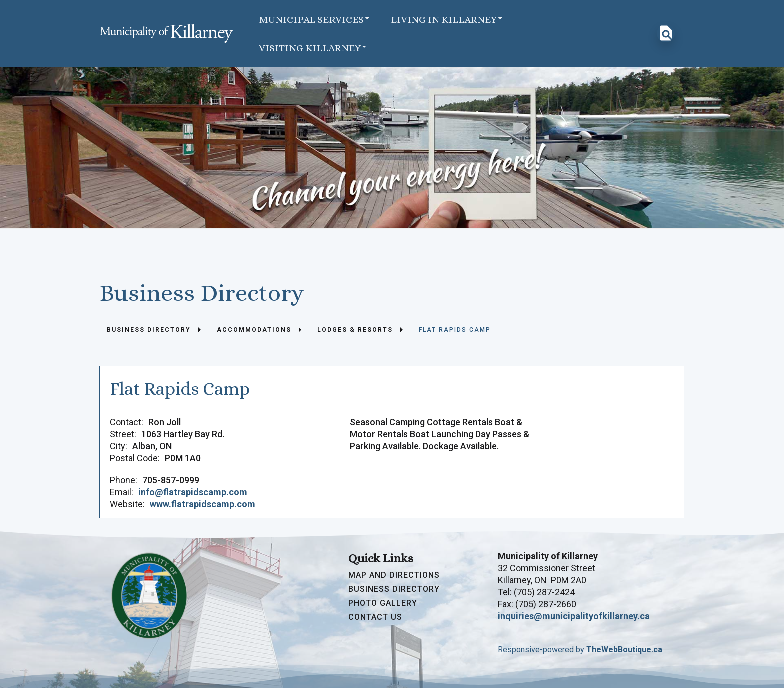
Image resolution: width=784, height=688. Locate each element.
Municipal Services (315, 19)
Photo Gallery (383, 603)
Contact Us (375, 617)
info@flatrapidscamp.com (193, 492)
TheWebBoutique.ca (624, 650)
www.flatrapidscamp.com (203, 504)
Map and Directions (394, 575)
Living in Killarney (447, 19)
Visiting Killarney (313, 47)
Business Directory (394, 589)
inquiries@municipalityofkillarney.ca (574, 616)
